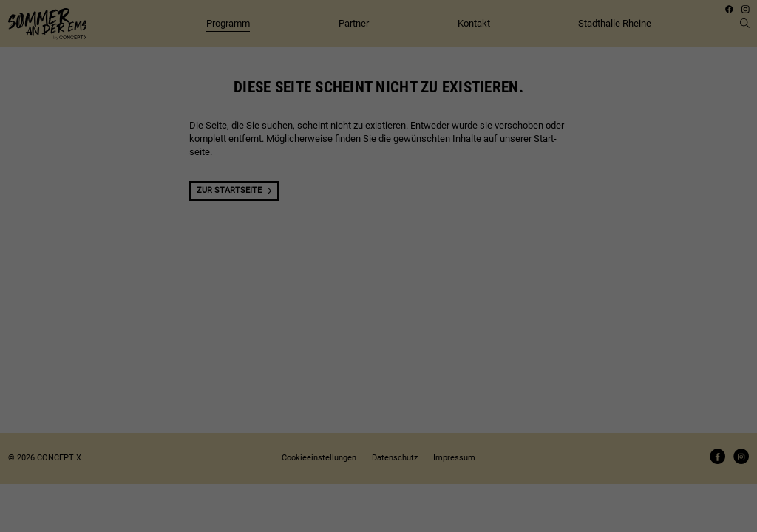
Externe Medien (461, 167)
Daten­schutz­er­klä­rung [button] (384, 297)
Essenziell (279, 167)
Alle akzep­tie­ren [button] (378, 206)
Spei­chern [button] (379, 239)
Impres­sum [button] (433, 297)
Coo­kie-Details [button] (330, 297)
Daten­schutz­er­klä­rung (339, 129)
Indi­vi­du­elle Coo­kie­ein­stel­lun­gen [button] (378, 272)
